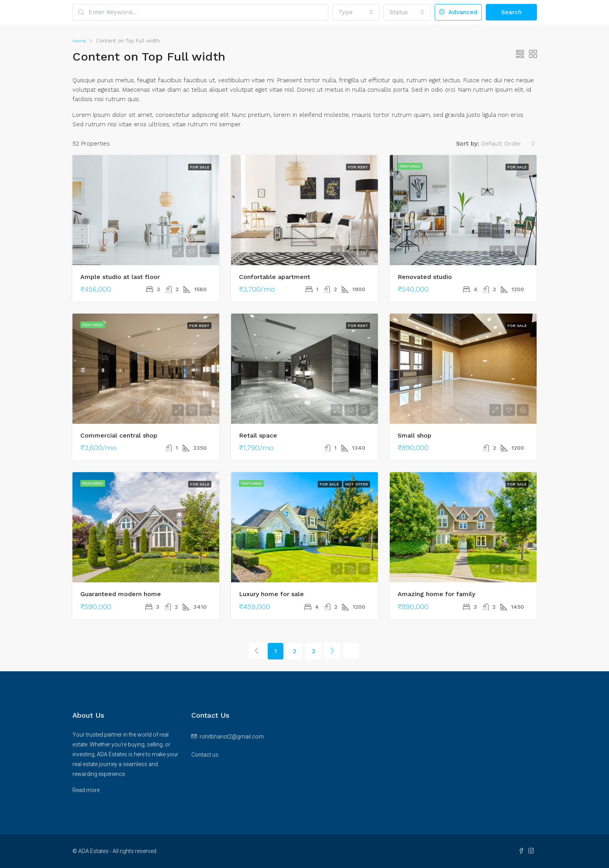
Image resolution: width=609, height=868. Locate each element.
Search (511, 12)
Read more (86, 790)
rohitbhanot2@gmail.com (232, 737)
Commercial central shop (119, 435)
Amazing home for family (436, 594)
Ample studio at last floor (120, 277)
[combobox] (356, 12)
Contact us (205, 755)
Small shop (415, 435)
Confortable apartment (275, 277)
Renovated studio (425, 277)
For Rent (358, 167)
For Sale (200, 167)
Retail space (258, 435)
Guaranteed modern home (121, 594)
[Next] (332, 651)
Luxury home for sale (271, 594)
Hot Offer (357, 484)
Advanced (458, 12)
